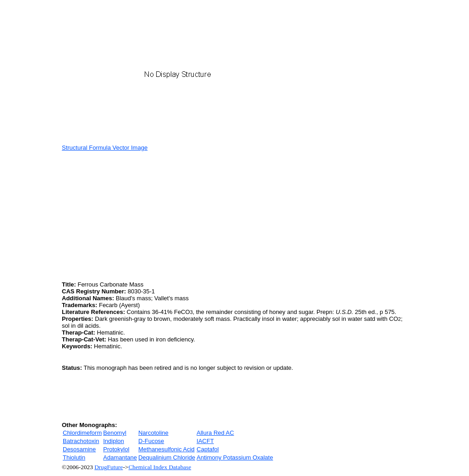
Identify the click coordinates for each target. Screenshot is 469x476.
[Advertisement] (139, 215)
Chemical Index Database (160, 467)
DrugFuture (109, 467)
